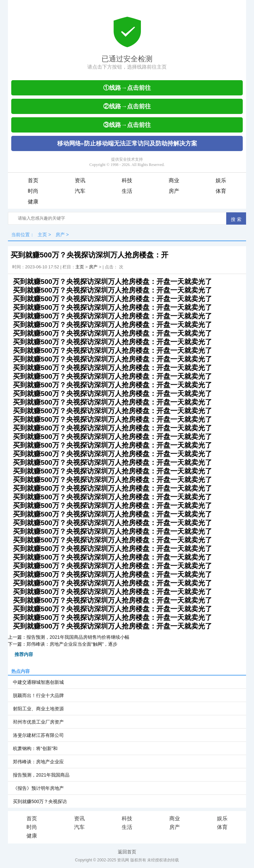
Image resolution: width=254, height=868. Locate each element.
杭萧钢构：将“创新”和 (35, 748)
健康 (33, 202)
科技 (127, 180)
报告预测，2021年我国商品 (41, 775)
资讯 (80, 180)
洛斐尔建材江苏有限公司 (38, 735)
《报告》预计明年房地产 (38, 788)
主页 (42, 235)
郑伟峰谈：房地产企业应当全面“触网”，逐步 (72, 644)
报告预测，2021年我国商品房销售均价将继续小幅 (78, 637)
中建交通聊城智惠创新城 (38, 682)
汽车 (80, 191)
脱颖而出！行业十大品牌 (38, 695)
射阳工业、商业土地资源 (38, 709)
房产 (174, 191)
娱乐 (221, 180)
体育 (221, 191)
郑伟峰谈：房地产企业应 (38, 762)
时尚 (33, 191)
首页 (33, 180)
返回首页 (127, 852)
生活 (127, 191)
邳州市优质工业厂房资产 (38, 722)
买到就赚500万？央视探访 (40, 801)
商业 (174, 180)
